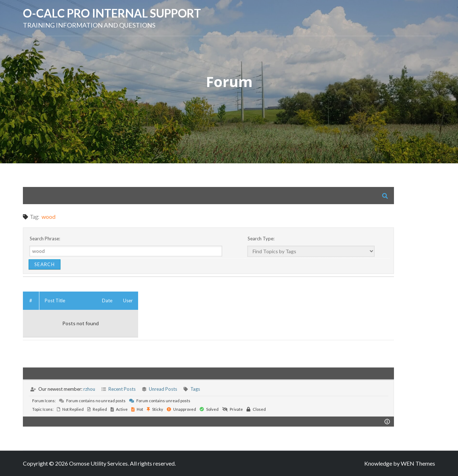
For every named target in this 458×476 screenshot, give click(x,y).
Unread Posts (163, 389)
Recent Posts (122, 389)
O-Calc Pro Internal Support (112, 13)
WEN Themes (418, 463)
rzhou (89, 389)
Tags (195, 389)
